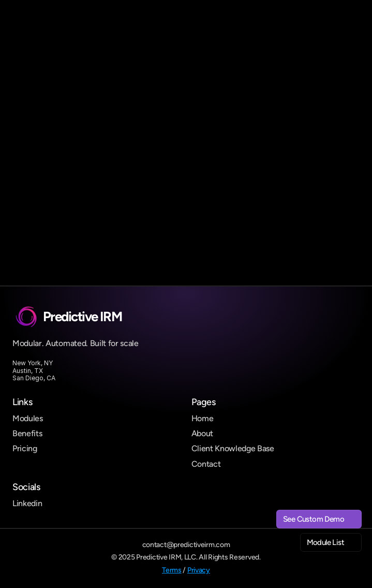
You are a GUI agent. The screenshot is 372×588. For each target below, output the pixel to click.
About (202, 433)
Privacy (199, 570)
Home (203, 418)
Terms (172, 570)
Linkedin (27, 503)
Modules (28, 418)
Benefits (27, 433)
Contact (206, 464)
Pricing (25, 448)
